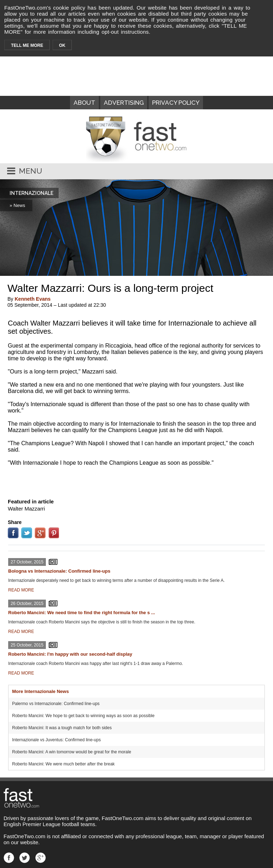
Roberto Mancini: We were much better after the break (63, 764)
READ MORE (21, 590)
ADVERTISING (124, 103)
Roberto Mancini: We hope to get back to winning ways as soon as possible (83, 716)
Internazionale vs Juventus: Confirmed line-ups (56, 740)
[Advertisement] (136, 481)
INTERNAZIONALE (31, 193)
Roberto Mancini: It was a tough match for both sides (62, 728)
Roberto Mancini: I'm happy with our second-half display (70, 654)
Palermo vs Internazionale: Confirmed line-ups (56, 704)
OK (62, 45)
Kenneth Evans (33, 299)
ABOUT (84, 103)
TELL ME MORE (27, 45)
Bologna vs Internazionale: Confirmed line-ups (59, 571)
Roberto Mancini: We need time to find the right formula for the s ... (82, 613)
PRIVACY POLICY (176, 103)
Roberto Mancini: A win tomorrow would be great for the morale (72, 752)
